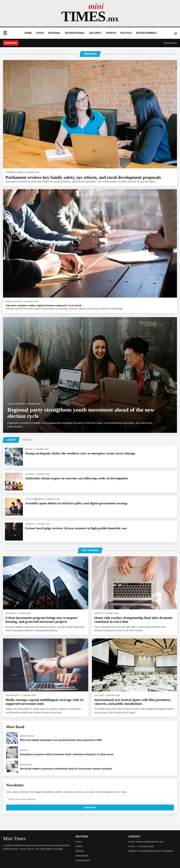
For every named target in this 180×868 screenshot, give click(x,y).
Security (95, 33)
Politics (126, 33)
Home (28, 33)
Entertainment (146, 33)
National (54, 33)
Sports (111, 33)
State (40, 33)
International (75, 33)
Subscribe (90, 807)
